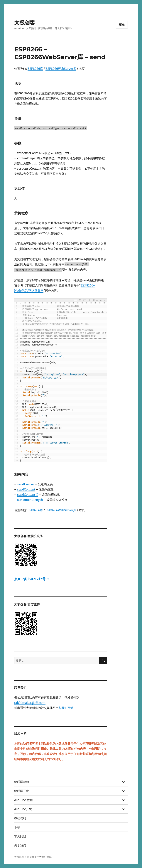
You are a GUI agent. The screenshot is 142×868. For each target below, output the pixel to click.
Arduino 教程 (24, 800)
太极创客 (25, 23)
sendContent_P (28, 495)
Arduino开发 (23, 809)
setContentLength (30, 500)
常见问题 (20, 836)
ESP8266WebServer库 (61, 69)
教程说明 (20, 818)
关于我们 (20, 845)
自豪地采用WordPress (39, 857)
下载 (17, 827)
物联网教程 (22, 782)
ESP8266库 (35, 69)
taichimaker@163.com (30, 703)
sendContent (26, 489)
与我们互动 (66, 708)
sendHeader (26, 484)
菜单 (122, 25)
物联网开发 (22, 791)
